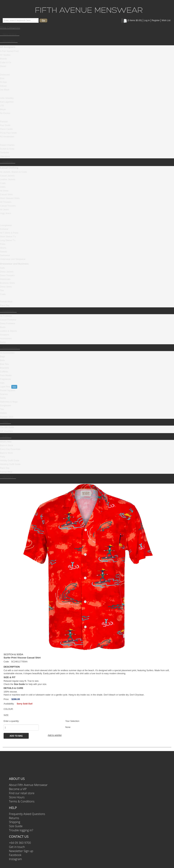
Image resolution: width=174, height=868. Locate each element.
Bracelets (4, 368)
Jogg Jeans (5, 213)
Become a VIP (18, 789)
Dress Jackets (7, 272)
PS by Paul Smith (8, 133)
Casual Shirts (6, 195)
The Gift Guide (7, 427)
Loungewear (6, 225)
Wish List (166, 20)
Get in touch (17, 847)
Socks (3, 342)
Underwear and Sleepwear (13, 259)
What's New (6, 442)
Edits (6, 436)
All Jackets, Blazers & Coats (13, 172)
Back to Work (6, 453)
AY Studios (5, 55)
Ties (2, 291)
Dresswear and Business (14, 264)
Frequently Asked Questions (27, 814)
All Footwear (6, 316)
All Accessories (7, 353)
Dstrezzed (5, 75)
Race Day (5, 305)
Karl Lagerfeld (7, 102)
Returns (14, 818)
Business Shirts (7, 283)
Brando (3, 59)
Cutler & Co (6, 63)
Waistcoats (5, 279)
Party (3, 457)
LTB (2, 106)
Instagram (15, 859)
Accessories (6, 339)
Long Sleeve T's (8, 240)
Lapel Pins (5, 387)
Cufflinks (4, 372)
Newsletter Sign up (21, 851)
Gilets (3, 187)
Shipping (15, 822)
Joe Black (5, 90)
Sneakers (5, 335)
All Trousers (6, 202)
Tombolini (5, 153)
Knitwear (4, 229)
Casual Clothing (9, 168)
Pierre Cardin (6, 129)
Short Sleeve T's (8, 237)
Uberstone (5, 156)
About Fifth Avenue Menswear (28, 785)
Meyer (3, 109)
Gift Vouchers (6, 431)
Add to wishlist (55, 735)
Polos (3, 244)
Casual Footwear (8, 320)
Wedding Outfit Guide (10, 464)
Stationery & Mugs (9, 402)
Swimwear (5, 255)
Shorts (3, 248)
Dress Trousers (7, 275)
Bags (2, 357)
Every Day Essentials (10, 449)
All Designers (8, 47)
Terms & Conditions (22, 801)
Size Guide (16, 826)
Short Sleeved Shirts (10, 198)
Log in (147, 20)
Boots (3, 327)
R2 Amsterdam (7, 137)
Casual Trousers (8, 206)
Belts (2, 360)
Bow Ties (4, 364)
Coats (3, 183)
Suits (2, 268)
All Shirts (4, 191)
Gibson (3, 86)
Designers (9, 41)
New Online (10, 34)
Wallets (3, 413)
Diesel (3, 66)
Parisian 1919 (7, 417)
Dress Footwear (8, 323)
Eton (2, 78)
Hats (2, 383)
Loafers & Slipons (8, 331)
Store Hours (17, 797)
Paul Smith (5, 125)
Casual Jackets (7, 176)
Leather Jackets (8, 179)
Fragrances (5, 379)
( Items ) (132, 20)
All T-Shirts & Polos (9, 233)
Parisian (4, 122)
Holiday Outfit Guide (10, 461)
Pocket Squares (8, 390)
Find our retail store (22, 793)
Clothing (8, 162)
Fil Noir (3, 82)
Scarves (4, 394)
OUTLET (8, 477)
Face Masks (6, 375)
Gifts (5, 422)
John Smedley (7, 98)
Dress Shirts (6, 287)
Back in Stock (7, 445)
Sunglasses (6, 406)
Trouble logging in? (21, 830)
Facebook (15, 855)
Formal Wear (6, 302)
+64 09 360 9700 (20, 843)
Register (156, 20)
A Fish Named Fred (9, 51)
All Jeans (4, 210)
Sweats (3, 252)
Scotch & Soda (7, 149)
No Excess (5, 113)
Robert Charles (7, 145)
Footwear (8, 311)
